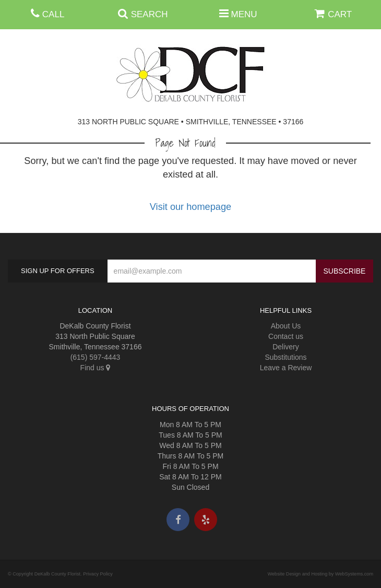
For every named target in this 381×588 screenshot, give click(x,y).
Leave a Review (286, 368)
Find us (96, 368)
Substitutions (285, 357)
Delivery (286, 347)
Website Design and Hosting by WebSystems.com (320, 574)
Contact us (286, 336)
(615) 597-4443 (96, 357)
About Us (286, 326)
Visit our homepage (190, 207)
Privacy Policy (98, 574)
